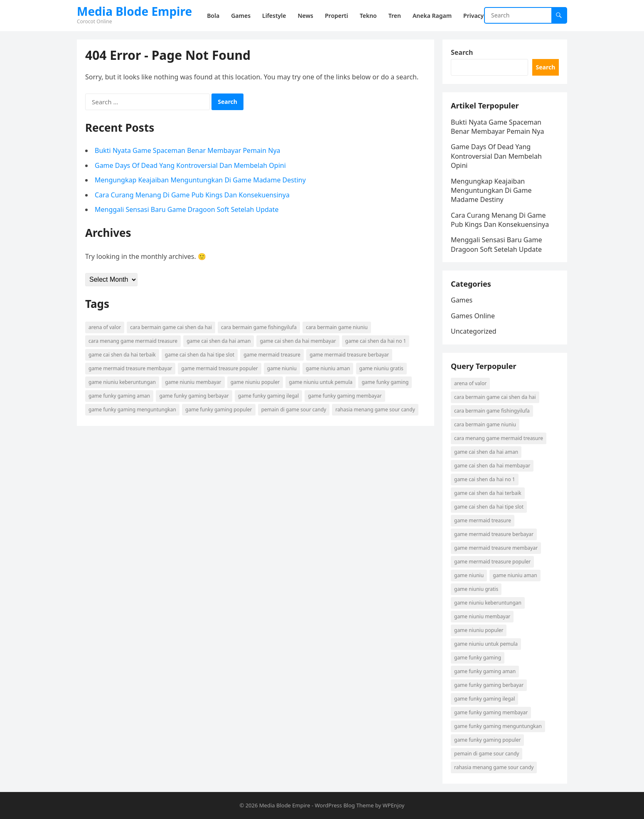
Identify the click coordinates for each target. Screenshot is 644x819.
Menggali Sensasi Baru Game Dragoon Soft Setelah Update (187, 209)
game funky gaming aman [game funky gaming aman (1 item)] (119, 396)
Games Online (473, 316)
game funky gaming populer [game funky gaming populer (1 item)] (219, 409)
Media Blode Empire (134, 11)
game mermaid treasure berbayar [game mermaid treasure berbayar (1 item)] (349, 355)
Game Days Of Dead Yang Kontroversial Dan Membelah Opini (190, 165)
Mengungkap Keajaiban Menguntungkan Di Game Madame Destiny (200, 180)
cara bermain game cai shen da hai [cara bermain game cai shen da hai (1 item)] (171, 327)
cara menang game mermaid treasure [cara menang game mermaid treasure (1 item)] (133, 341)
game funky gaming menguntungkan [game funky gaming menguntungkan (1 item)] (132, 409)
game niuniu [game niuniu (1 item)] (282, 368)
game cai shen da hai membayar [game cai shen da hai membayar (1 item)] (298, 341)
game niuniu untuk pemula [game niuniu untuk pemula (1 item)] (321, 382)
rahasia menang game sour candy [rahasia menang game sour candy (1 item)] (375, 409)
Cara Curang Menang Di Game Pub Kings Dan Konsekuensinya (192, 195)
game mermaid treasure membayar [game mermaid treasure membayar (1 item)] (130, 368)
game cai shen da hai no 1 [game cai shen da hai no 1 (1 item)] (376, 341)
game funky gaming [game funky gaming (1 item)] (385, 382)
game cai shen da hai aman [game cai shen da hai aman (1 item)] (219, 341)
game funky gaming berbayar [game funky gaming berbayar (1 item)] (194, 396)
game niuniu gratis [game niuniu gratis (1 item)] (381, 368)
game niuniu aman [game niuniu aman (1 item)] (328, 368)
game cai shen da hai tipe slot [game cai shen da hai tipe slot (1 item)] (200, 355)
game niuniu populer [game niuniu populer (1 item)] (255, 382)
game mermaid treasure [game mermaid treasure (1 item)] (272, 355)
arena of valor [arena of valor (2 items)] (105, 327)
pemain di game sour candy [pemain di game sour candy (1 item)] (294, 409)
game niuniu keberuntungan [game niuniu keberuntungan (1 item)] (122, 382)
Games (462, 300)
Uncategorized (474, 331)
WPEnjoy (394, 805)
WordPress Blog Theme (344, 805)
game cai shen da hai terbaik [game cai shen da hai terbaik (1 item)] (122, 355)
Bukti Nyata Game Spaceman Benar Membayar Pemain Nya (188, 150)
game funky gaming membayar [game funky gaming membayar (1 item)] (345, 396)
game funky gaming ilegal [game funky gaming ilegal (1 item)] (268, 396)
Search (462, 52)
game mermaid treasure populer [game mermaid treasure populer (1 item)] (219, 368)
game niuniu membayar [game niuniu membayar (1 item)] (193, 382)
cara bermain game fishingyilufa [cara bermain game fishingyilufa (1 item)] (259, 327)
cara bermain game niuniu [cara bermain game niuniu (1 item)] (337, 327)
